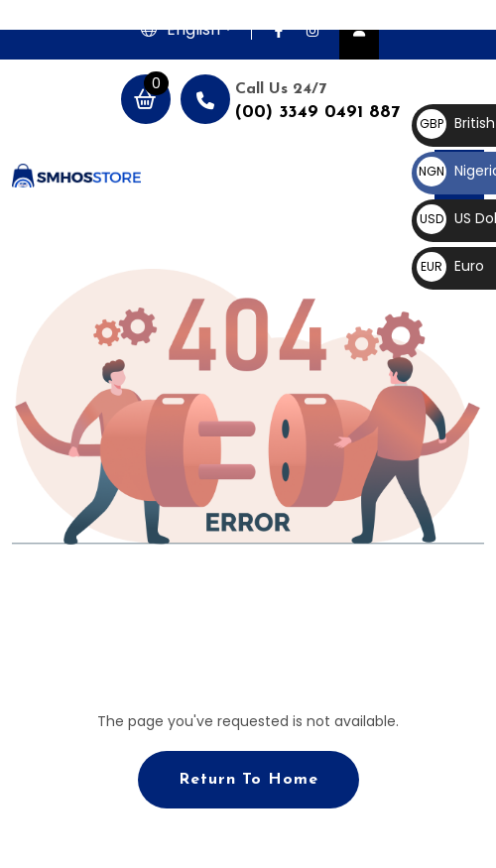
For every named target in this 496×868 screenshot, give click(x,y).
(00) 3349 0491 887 (317, 113)
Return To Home (248, 780)
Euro (450, 266)
